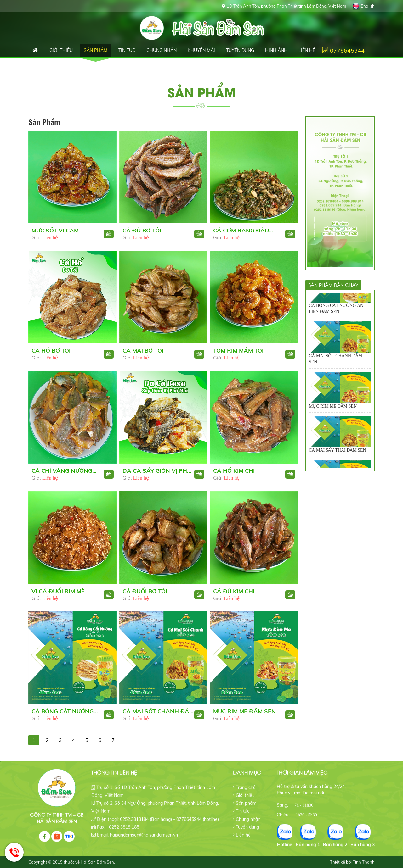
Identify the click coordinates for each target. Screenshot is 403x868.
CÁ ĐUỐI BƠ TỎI (145, 594)
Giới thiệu (245, 790)
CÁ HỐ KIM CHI (234, 474)
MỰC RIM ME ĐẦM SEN (244, 714)
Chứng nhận (248, 814)
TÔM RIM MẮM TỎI (238, 354)
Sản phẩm (246, 798)
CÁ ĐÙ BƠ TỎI (142, 230)
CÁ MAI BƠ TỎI (143, 354)
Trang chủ (33, 51)
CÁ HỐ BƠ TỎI (51, 354)
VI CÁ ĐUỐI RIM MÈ (58, 594)
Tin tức (243, 806)
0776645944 (347, 50)
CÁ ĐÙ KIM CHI (234, 594)
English (368, 6)
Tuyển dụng (247, 822)
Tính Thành (364, 857)
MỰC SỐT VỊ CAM (55, 230)
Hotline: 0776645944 (14, 852)
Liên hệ (243, 830)
